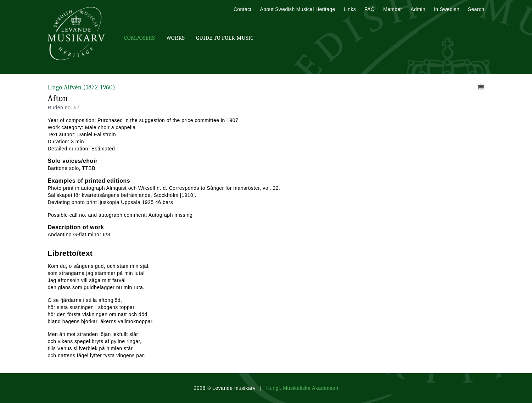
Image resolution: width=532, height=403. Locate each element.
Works (175, 38)
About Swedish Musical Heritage (298, 9)
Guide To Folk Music (225, 38)
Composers (140, 38)
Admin (418, 9)
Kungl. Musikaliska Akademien (302, 388)
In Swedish (447, 9)
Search (476, 9)
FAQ (369, 9)
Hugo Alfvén (82, 87)
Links (350, 9)
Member (393, 9)
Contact (243, 9)
